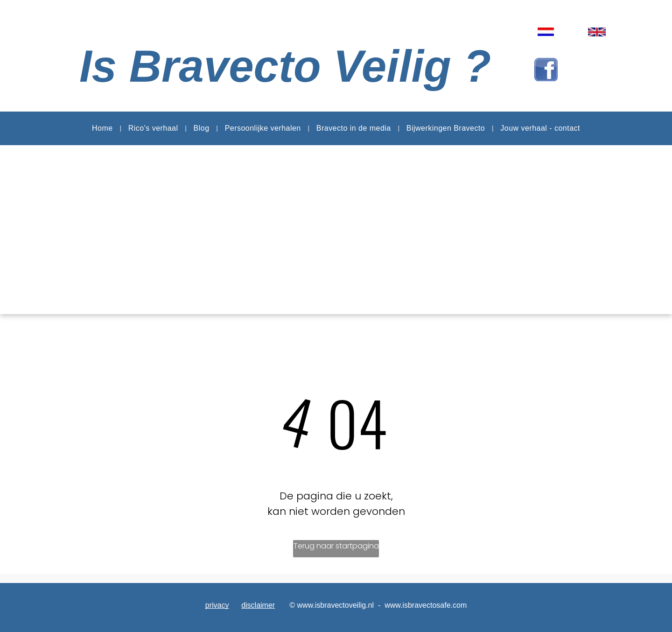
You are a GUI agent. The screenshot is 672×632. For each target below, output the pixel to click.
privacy (217, 605)
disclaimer (258, 605)
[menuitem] (103, 128)
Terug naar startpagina (336, 546)
